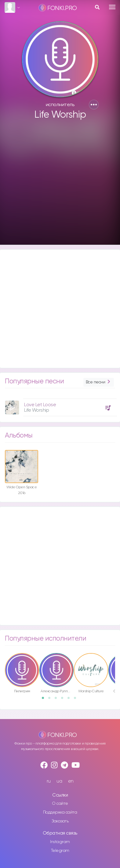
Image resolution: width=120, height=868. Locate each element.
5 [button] (71, 700)
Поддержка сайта (60, 812)
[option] (60, 405)
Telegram (60, 851)
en (71, 781)
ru (49, 781)
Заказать (60, 821)
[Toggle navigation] (112, 7)
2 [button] (51, 700)
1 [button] (45, 700)
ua (59, 781)
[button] (94, 105)
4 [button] (64, 700)
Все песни (99, 382)
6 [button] (77, 700)
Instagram (60, 842)
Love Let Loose (40, 405)
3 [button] (58, 700)
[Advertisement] (59, 185)
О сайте (60, 804)
